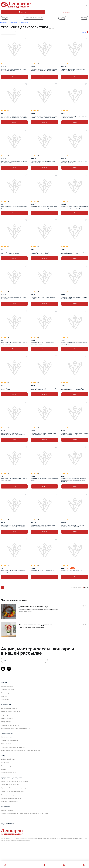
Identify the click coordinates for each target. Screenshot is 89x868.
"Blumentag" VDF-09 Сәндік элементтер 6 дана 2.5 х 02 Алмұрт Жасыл (14, 479)
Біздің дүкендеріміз (7, 686)
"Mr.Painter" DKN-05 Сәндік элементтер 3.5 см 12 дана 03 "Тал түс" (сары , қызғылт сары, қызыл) (44, 117)
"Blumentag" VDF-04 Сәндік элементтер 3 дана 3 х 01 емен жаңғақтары (74, 298)
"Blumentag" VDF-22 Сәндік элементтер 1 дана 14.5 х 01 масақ (43, 571)
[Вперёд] (10, 588)
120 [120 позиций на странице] (87, 588)
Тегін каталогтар (6, 766)
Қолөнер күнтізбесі (7, 718)
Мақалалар (5, 715)
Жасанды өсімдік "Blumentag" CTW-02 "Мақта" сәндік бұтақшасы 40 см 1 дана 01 (43, 526)
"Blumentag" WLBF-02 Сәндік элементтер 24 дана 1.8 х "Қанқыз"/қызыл (74, 162)
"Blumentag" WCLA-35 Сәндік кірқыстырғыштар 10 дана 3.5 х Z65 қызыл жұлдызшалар (14, 253)
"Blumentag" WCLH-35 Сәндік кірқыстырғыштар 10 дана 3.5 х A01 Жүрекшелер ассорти (44, 207)
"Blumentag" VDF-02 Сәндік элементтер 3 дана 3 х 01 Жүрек (44, 298)
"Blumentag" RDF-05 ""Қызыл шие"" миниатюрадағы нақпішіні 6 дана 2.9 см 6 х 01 (13, 434)
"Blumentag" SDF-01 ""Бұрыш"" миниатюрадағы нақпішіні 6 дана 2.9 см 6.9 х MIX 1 (74, 253)
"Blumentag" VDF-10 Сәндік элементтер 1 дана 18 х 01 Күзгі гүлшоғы (14, 389)
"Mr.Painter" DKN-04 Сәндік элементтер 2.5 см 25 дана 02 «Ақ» (14, 298)
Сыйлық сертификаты (8, 759)
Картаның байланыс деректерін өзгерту (13, 788)
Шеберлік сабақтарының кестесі (34, 18)
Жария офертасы (6, 744)
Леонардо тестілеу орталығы (10, 725)
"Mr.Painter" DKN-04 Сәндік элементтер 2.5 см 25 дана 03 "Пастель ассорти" (74, 70)
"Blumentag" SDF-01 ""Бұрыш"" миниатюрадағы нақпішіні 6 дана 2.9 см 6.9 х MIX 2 (13, 571)
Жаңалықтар (5, 693)
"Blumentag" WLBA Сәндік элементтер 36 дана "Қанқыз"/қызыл (43, 162)
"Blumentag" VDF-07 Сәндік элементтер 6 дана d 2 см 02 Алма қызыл (14, 343)
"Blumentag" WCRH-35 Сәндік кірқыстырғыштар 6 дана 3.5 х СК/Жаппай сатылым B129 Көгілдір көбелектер (74, 480)
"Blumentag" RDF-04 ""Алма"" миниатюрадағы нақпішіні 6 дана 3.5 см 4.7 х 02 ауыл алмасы (13, 526)
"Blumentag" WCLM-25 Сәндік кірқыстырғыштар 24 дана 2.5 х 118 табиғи (14, 207)
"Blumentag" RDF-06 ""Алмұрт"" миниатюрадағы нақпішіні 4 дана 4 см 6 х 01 (44, 434)
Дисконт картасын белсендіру (10, 785)
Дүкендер (5, 18)
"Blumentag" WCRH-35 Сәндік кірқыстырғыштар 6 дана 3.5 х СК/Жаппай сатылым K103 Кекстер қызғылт (44, 71)
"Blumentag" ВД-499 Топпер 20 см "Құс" (72, 571)
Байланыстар (5, 700)
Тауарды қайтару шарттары (10, 740)
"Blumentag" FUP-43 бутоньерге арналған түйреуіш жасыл (44, 479)
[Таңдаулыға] (26, 38)
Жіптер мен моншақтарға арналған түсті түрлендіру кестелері (20, 751)
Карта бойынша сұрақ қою (9, 802)
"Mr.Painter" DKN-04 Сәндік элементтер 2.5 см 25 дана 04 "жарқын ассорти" (14, 70)
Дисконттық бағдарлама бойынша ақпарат (14, 781)
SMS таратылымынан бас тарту (11, 798)
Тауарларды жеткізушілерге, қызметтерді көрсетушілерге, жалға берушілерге (25, 813)
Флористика (4, 22)
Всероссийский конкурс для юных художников (15, 729)
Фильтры (84, 32)
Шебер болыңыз (6, 722)
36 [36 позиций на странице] (83, 588)
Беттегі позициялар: (76, 588)
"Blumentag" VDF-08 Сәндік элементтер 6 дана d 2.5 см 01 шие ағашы (44, 343)
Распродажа (5, 763)
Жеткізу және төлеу (7, 737)
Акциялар (62, 18)
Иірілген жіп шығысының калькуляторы (13, 747)
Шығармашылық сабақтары (10, 708)
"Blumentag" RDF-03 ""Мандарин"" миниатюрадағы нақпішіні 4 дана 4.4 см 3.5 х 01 (44, 389)
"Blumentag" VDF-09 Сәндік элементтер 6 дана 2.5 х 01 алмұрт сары (74, 343)
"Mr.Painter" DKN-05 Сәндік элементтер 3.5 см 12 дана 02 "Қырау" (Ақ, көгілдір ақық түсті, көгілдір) (14, 117)
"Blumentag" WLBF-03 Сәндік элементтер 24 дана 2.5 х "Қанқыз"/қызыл (14, 162)
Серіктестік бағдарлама (8, 773)
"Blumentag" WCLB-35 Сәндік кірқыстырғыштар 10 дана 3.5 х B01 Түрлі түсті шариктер (74, 207)
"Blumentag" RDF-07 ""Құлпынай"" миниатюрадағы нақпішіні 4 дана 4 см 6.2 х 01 (74, 434)
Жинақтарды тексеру (8, 795)
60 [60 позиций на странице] (85, 588)
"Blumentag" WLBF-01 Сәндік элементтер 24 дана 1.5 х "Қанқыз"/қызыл (74, 117)
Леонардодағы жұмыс (8, 689)
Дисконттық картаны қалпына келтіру (13, 791)
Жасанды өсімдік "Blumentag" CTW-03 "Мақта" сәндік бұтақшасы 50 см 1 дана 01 (73, 526)
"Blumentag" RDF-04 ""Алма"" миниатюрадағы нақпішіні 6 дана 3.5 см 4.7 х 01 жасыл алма (73, 389)
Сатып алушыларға (7, 810)
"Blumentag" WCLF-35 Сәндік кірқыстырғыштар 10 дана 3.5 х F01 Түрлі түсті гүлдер (44, 253)
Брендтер (84, 18)
